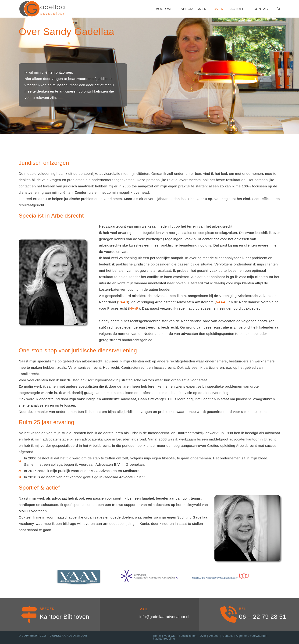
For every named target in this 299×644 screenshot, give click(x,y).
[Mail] (129, 615)
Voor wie (170, 636)
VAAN (123, 302)
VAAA (221, 302)
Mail (144, 609)
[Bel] (228, 615)
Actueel (214, 636)
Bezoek (47, 609)
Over (203, 636)
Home (157, 636)
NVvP (134, 308)
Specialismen (188, 636)
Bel (242, 609)
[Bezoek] (29, 615)
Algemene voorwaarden (252, 636)
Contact (228, 636)
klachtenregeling (164, 639)
